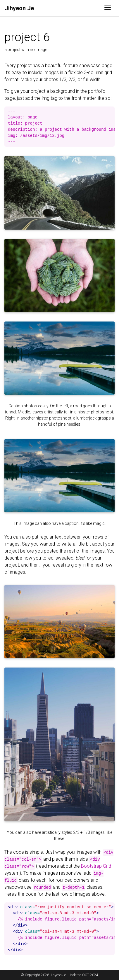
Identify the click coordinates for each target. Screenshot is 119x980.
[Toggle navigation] (108, 8)
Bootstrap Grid (96, 866)
